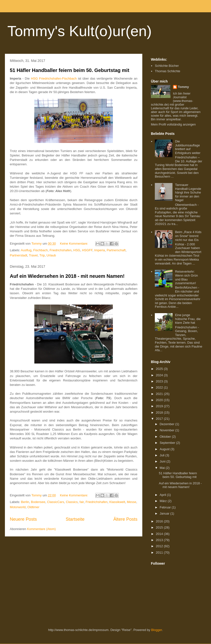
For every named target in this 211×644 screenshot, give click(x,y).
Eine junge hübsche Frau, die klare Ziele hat (188, 319)
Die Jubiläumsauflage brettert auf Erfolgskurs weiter (188, 147)
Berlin (25, 502)
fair (82, 502)
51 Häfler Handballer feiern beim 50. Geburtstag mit (70, 70)
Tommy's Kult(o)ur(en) (79, 31)
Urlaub (51, 255)
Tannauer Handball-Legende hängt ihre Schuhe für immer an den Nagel (188, 192)
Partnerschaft (116, 250)
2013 (160, 540)
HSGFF (87, 250)
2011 (160, 553)
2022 (160, 387)
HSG (77, 250)
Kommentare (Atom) (41, 529)
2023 (160, 381)
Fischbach (40, 250)
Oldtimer (33, 507)
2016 (160, 521)
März (164, 501)
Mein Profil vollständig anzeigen (173, 124)
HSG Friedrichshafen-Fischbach (54, 78)
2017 (160, 419)
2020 (160, 400)
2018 (160, 413)
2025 (160, 369)
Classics (72, 502)
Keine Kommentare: (74, 244)
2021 (160, 394)
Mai (163, 468)
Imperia (99, 250)
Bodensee (38, 502)
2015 (160, 527)
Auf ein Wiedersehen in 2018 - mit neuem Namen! (67, 276)
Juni (163, 461)
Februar (166, 507)
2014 (160, 534)
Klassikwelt (117, 502)
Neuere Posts (23, 519)
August (165, 449)
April (163, 495)
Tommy (183, 87)
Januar (165, 513)
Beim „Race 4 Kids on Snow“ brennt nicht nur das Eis (188, 236)
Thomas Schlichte (167, 71)
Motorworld (18, 507)
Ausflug (26, 250)
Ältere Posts (125, 519)
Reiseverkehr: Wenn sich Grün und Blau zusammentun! (186, 277)
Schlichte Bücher (167, 66)
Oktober (166, 437)
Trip (42, 255)
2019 (160, 406)
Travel (33, 255)
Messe (132, 502)
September (168, 443)
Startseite (75, 519)
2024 (160, 375)
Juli (163, 455)
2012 (160, 546)
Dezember (168, 424)
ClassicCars (56, 502)
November (168, 430)
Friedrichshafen (61, 250)
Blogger (157, 630)
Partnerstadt (19, 255)
